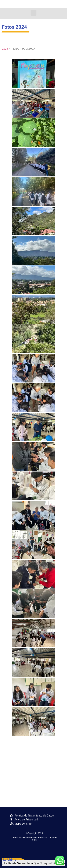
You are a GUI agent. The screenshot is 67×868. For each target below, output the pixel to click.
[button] (33, 13)
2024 (5, 49)
